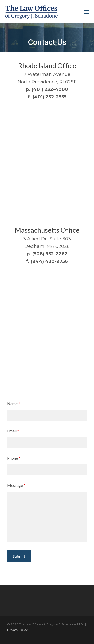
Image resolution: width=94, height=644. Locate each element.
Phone (14, 458)
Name (14, 403)
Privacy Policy (17, 630)
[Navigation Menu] (87, 12)
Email (13, 431)
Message (16, 485)
